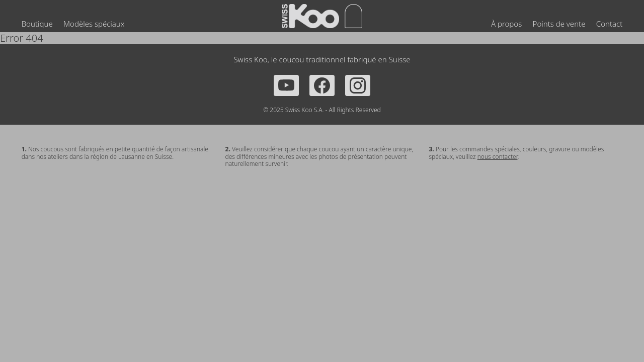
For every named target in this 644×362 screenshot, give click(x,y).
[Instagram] (358, 85)
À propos (506, 24)
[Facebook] (322, 85)
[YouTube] (286, 85)
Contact (610, 24)
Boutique (37, 24)
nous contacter (498, 157)
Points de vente (559, 24)
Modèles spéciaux (94, 24)
